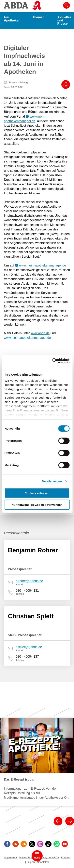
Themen (38, 17)
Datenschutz (26, 857)
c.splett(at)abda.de (29, 647)
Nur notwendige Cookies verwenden (37, 505)
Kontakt (65, 857)
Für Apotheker (12, 19)
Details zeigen (52, 481)
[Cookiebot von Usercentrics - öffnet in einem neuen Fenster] (53, 361)
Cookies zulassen (37, 493)
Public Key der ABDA (47, 857)
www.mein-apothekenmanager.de (43, 265)
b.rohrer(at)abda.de (29, 581)
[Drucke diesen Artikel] (66, 84)
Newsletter (43, 862)
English (31, 862)
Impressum (11, 857)
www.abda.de (40, 333)
